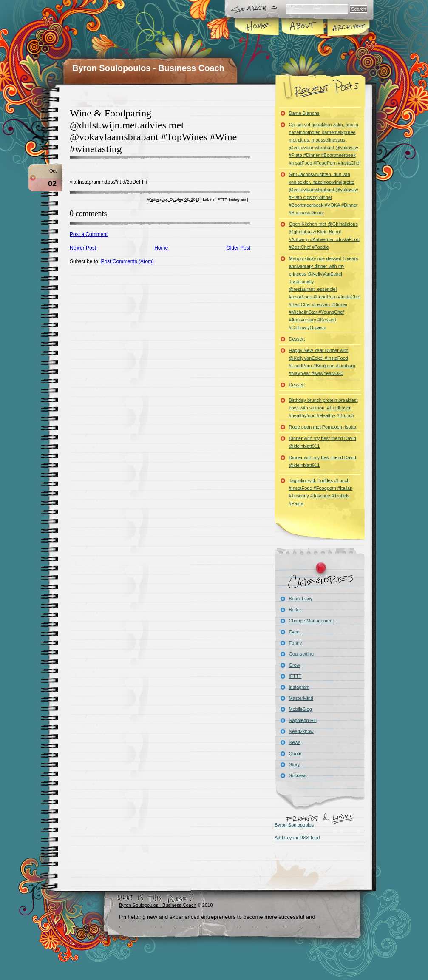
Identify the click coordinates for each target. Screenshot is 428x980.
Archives (348, 27)
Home (257, 27)
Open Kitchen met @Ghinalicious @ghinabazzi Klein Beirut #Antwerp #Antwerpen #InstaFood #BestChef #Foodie (324, 236)
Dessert (297, 339)
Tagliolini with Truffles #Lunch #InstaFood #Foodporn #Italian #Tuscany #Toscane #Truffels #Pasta (321, 492)
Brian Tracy (301, 599)
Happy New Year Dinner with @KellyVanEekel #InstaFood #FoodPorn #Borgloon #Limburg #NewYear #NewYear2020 (322, 362)
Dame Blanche (304, 113)
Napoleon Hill (303, 720)
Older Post (238, 248)
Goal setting (302, 654)
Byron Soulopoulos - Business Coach (148, 68)
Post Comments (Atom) (127, 261)
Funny (296, 643)
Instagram (237, 199)
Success (298, 775)
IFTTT (221, 199)
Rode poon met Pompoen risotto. (323, 427)
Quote (295, 753)
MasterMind (301, 698)
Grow (295, 665)
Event (295, 632)
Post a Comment (89, 234)
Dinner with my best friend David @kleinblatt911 (323, 442)
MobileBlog (300, 709)
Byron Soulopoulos (294, 825)
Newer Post (83, 248)
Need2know (301, 731)
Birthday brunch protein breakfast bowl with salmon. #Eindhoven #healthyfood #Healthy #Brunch (323, 408)
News (295, 742)
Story (295, 764)
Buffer (295, 610)
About (302, 27)
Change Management (312, 621)
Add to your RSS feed (297, 838)
